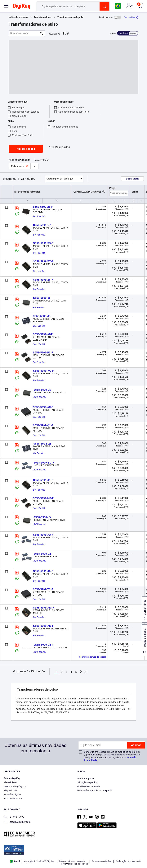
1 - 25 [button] (21, 179)
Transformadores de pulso (71, 17)
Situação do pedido (87, 782)
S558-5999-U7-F (43, 225)
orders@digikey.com (17, 822)
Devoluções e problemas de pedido (95, 791)
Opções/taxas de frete (89, 786)
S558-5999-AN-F (43, 626)
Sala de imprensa (13, 799)
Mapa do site (11, 791)
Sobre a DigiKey (12, 778)
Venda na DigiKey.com (16, 786)
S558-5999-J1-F (43, 480)
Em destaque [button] (60, 179)
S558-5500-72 (42, 554)
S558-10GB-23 (42, 444)
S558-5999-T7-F (43, 261)
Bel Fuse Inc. (39, 217)
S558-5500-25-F (43, 207)
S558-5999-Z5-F (43, 280)
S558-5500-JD (42, 390)
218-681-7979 (14, 817)
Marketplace (10, 782)
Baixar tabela (132, 179)
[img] (22, 7)
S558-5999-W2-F (43, 371)
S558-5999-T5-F (43, 243)
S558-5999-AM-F (44, 608)
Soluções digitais (13, 795)
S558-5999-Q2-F (43, 425)
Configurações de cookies (76, 864)
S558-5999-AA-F (43, 535)
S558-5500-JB (42, 316)
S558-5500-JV (42, 517)
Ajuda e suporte (85, 778)
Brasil (15, 861)
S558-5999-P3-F (43, 352)
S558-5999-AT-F (43, 334)
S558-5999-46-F (43, 571)
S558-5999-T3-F (43, 589)
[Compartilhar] (131, 17)
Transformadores (43, 17)
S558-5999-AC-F (43, 407)
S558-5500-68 (42, 298)
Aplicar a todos (26, 149)
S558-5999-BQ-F (44, 463)
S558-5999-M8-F (43, 498)
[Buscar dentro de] (24, 33)
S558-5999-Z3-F (43, 645)
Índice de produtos (18, 17)
